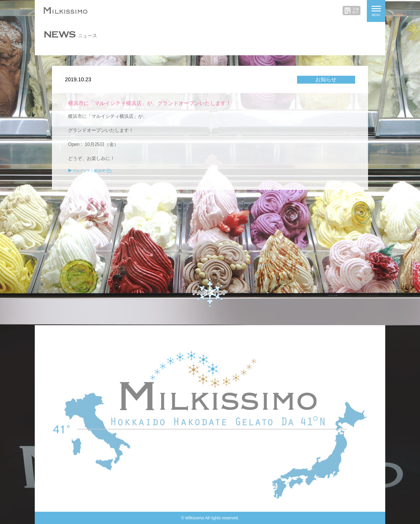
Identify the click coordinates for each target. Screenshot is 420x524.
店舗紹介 (356, 11)
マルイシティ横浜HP (89, 171)
